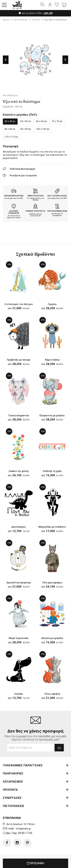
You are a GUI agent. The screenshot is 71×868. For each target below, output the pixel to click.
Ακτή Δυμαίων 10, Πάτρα (21, 824)
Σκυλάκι (19, 694)
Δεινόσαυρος (19, 527)
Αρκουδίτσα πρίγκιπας (19, 583)
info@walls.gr (23, 829)
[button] (4, 5)
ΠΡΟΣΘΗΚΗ (35, 863)
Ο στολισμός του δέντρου (19, 304)
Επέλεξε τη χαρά (52, 471)
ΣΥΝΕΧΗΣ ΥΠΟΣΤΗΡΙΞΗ (35, 211)
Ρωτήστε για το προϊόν (23, 175)
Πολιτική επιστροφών (22, 169)
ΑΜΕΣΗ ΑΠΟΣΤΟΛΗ (35, 196)
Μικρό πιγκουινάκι (19, 638)
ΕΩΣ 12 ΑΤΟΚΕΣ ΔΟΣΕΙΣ (57, 196)
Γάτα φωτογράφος (52, 583)
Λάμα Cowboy (52, 360)
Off (48, 13)
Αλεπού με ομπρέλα (52, 638)
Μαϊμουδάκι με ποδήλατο (52, 527)
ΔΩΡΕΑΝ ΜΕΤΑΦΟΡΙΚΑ (14, 196)
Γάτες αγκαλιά (52, 694)
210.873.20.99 (35, 216)
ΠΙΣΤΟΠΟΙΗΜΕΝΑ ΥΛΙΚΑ (57, 211)
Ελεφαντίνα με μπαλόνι (52, 416)
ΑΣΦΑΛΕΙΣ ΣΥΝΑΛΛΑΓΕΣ (14, 212)
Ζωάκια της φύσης (19, 471)
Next (65, 60)
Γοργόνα (52, 304)
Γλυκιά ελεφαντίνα (19, 416)
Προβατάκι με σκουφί (19, 360)
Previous (6, 60)
